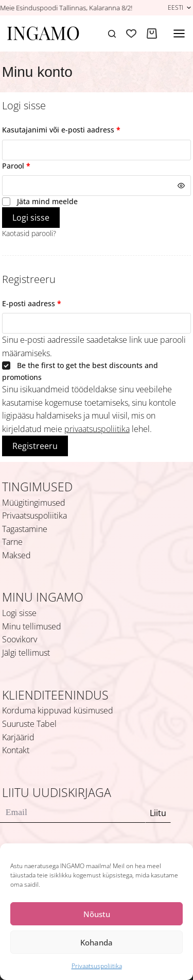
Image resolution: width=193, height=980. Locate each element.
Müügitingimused (34, 503)
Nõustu (97, 914)
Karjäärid (18, 737)
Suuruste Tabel (29, 724)
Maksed (16, 555)
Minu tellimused (32, 626)
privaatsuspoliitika (97, 429)
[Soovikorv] (131, 34)
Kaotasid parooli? (29, 233)
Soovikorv (20, 639)
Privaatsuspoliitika (97, 966)
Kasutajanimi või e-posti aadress (74, 129)
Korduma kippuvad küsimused (58, 710)
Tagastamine (25, 529)
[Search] (112, 34)
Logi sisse (31, 218)
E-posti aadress (45, 303)
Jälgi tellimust (26, 653)
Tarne (12, 542)
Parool (29, 165)
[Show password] (181, 186)
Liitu (158, 813)
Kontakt (16, 750)
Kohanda (97, 942)
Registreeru (35, 446)
